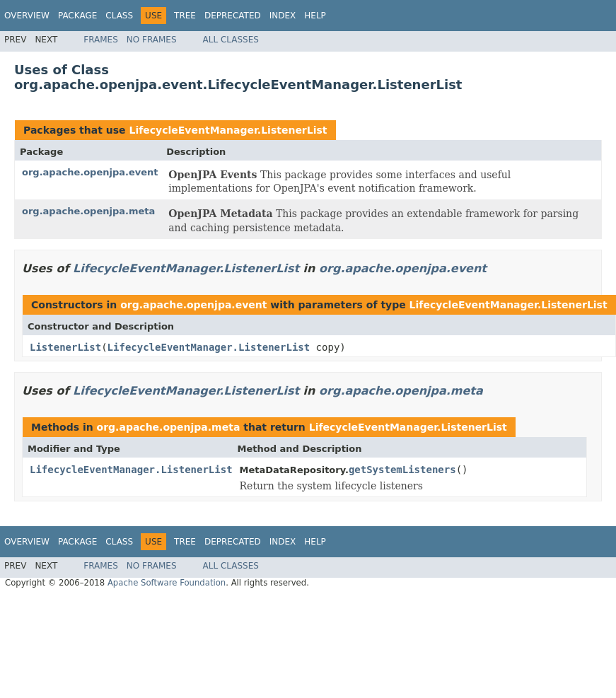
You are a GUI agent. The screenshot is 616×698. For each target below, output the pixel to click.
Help (315, 16)
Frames (101, 40)
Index (283, 16)
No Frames (152, 40)
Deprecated (233, 16)
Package (77, 16)
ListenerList (65, 347)
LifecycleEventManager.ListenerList (228, 130)
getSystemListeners (402, 470)
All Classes (231, 40)
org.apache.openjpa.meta (88, 211)
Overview (27, 16)
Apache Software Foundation (167, 583)
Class (119, 16)
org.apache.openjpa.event (90, 172)
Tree (185, 16)
